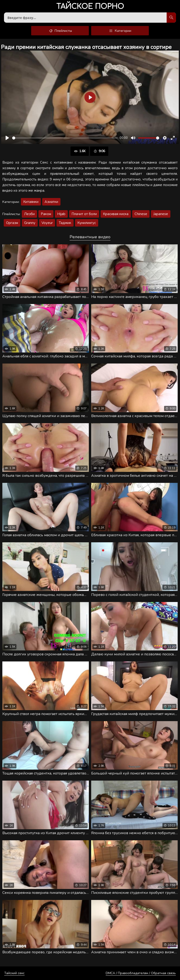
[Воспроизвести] (7, 138)
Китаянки (31, 202)
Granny (30, 223)
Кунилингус (87, 223)
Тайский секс (14, 973)
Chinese (141, 214)
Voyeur (47, 223)
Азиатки (51, 202)
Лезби (29, 214)
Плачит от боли (84, 214)
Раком (46, 214)
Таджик (65, 223)
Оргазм (12, 223)
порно (90, 7)
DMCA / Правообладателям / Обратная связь (141, 973)
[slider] (65, 138)
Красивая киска (116, 214)
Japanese (161, 214)
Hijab (61, 214)
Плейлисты (60, 31)
